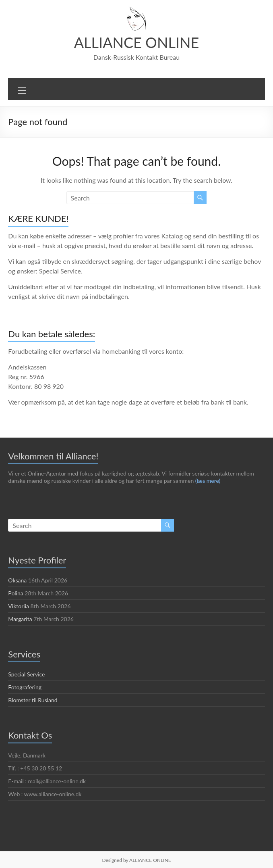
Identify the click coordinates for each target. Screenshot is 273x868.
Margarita (20, 619)
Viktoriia (18, 606)
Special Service (28, 674)
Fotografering (25, 687)
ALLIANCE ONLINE (136, 42)
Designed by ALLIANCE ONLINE (136, 860)
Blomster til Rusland (33, 700)
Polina (16, 593)
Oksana (18, 580)
